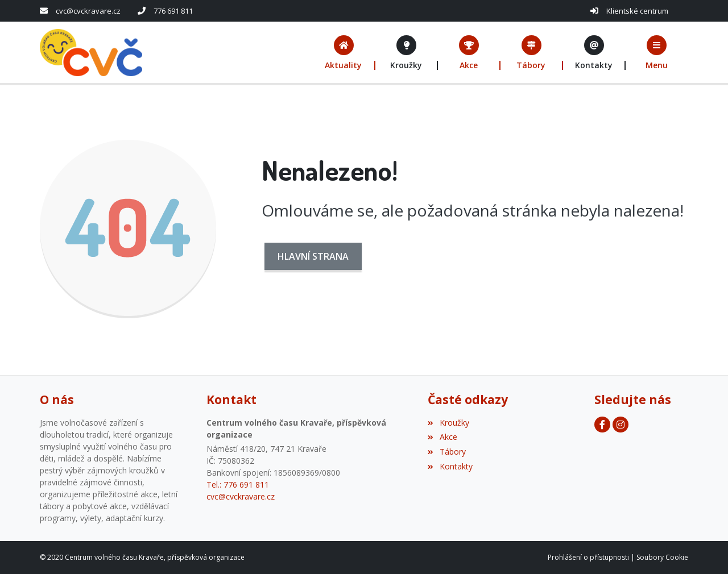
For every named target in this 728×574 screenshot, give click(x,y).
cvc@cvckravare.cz (88, 11)
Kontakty (450, 466)
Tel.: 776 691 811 (238, 484)
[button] (657, 53)
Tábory (446, 452)
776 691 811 (173, 11)
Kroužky (448, 423)
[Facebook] (602, 425)
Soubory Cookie (662, 557)
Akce (442, 437)
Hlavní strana (313, 256)
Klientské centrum (637, 11)
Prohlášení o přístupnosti (588, 557)
